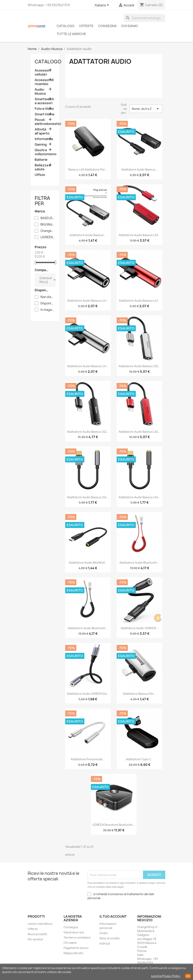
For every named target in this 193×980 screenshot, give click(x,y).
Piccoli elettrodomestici (45, 122)
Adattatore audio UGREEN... (140, 628)
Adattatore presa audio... (88, 759)
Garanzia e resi (74, 932)
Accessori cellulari (42, 72)
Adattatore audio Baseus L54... (88, 497)
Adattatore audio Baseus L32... (139, 235)
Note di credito (110, 938)
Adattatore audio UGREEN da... (88, 694)
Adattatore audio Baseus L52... (139, 366)
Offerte (86, 26)
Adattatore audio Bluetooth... (139, 563)
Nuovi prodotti (37, 934)
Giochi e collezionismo (45, 152)
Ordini (104, 933)
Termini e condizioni (77, 937)
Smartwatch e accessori (44, 101)
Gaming (41, 145)
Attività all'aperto (42, 131)
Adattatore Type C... (139, 759)
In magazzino (48, 310)
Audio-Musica (40, 92)
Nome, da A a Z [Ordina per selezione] (146, 109)
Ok (188, 976)
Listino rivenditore (40, 924)
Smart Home (45, 114)
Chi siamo (130, 26)
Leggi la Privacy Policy (166, 976)
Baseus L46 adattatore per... (88, 169)
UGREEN (48, 237)
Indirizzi (105, 943)
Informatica (44, 139)
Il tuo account (113, 916)
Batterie (41, 160)
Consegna (107, 26)
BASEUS (48, 218)
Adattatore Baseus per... (139, 694)
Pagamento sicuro (76, 948)
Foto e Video (44, 109)
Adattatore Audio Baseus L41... (88, 301)
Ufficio (40, 175)
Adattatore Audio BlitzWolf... (88, 563)
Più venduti (35, 939)
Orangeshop (48, 231)
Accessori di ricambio (44, 82)
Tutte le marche (71, 34)
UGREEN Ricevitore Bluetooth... (114, 825)
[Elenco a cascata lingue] (102, 5)
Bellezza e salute (43, 167)
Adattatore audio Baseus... (139, 169)
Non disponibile (48, 297)
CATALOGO (66, 26)
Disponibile (48, 303)
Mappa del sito (73, 953)
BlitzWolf (48, 225)
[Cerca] (145, 18)
